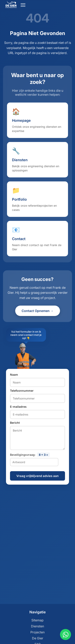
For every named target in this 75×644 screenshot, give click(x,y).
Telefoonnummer (22, 391)
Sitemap (37, 620)
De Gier (38, 638)
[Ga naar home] (11, 7)
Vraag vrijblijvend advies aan (37, 476)
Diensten (37, 626)
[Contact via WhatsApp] (65, 634)
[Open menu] (23, 5)
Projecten (37, 632)
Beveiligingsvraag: (30, 455)
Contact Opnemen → (38, 311)
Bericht (15, 423)
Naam (14, 375)
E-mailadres (18, 407)
